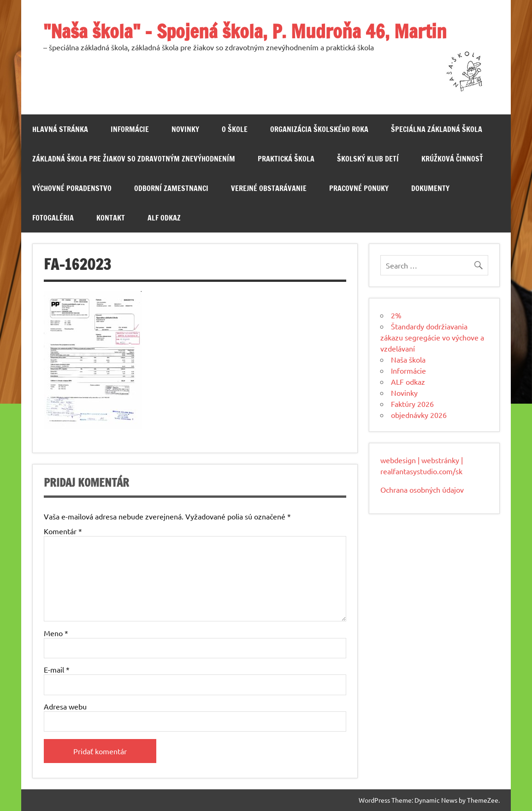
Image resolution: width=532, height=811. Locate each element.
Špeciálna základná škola (437, 129)
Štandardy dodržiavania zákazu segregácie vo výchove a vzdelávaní (432, 337)
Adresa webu (65, 706)
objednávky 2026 (419, 415)
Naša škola (408, 359)
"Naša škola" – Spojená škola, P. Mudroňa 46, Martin (245, 31)
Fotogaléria (53, 218)
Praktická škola (286, 159)
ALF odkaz (164, 218)
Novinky (185, 129)
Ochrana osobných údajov (422, 489)
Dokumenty (430, 188)
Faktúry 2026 (412, 404)
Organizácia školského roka (319, 129)
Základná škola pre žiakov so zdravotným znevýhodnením (134, 159)
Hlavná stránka (60, 129)
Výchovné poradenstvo (72, 188)
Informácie (130, 129)
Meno (56, 633)
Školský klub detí (368, 159)
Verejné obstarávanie (269, 188)
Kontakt (111, 218)
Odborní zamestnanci (171, 188)
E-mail (57, 669)
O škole (235, 129)
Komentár (63, 531)
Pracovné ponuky (359, 188)
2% (396, 315)
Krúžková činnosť (452, 159)
